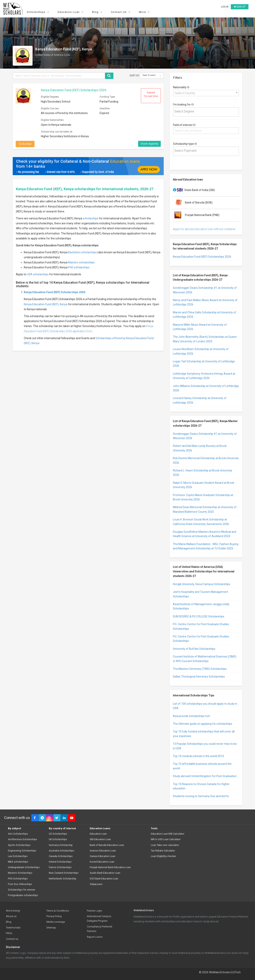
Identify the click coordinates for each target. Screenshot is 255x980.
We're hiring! (13, 911)
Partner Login (94, 911)
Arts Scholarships (18, 834)
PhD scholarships (79, 267)
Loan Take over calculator (165, 845)
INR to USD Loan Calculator (166, 839)
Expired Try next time (151, 94)
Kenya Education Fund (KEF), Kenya (46, 304)
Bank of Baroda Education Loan (107, 845)
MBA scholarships (18, 862)
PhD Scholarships (18, 879)
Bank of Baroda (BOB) (193, 203)
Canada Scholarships (61, 856)
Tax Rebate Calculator (163, 851)
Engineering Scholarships (22, 851)
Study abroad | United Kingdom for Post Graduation (205, 776)
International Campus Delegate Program (99, 919)
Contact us (12, 939)
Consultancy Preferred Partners (100, 929)
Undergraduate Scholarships (24, 867)
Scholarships (38, 12)
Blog (98, 12)
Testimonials (13, 928)
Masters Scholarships (20, 873)
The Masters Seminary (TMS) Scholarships (200, 669)
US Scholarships (58, 834)
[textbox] (207, 112)
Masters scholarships (81, 262)
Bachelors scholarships (82, 252)
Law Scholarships (18, 856)
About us (11, 916)
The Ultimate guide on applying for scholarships (203, 724)
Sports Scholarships (19, 845)
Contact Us (121, 12)
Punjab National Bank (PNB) (196, 215)
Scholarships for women (22, 890)
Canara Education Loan (102, 856)
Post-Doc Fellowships (20, 884)
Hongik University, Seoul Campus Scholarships (202, 584)
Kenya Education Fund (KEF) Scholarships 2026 (74, 90)
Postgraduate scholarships (23, 895)
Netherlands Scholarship (63, 879)
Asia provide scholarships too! (191, 716)
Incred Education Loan (102, 862)
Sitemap (51, 928)
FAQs (9, 933)
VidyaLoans (96, 884)
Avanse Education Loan (103, 851)
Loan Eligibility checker (163, 856)
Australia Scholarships (62, 851)
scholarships (91, 218)
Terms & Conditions (58, 911)
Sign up (240, 7)
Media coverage (56, 922)
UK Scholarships (58, 839)
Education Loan (71, 12)
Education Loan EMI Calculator (168, 834)
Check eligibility (149, 144)
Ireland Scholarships (60, 862)
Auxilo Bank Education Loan (105, 873)
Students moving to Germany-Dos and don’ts (201, 796)
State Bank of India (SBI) (194, 190)
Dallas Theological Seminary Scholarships (199, 677)
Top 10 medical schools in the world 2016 (198, 756)
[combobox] (206, 93)
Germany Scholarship (61, 845)
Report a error (95, 937)
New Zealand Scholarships (64, 873)
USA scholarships (38, 274)
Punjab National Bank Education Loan (110, 867)
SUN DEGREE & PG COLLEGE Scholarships (199, 616)
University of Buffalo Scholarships (194, 649)
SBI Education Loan (100, 839)
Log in (225, 7)
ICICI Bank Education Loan (104, 879)
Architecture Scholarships (23, 839)
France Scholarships (60, 867)
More (145, 12)
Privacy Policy (54, 916)
